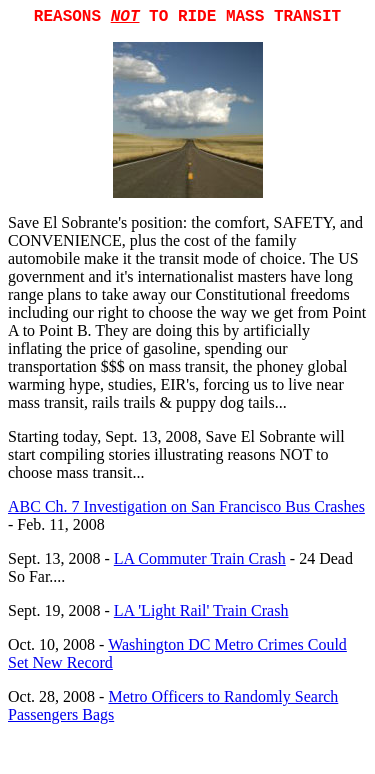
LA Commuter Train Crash (200, 558)
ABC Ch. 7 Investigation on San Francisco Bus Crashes (186, 506)
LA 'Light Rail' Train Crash (201, 610)
